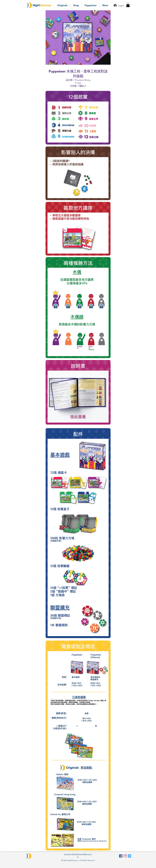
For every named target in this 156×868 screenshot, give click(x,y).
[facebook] (121, 856)
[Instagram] (125, 856)
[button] (128, 5)
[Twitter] (129, 856)
